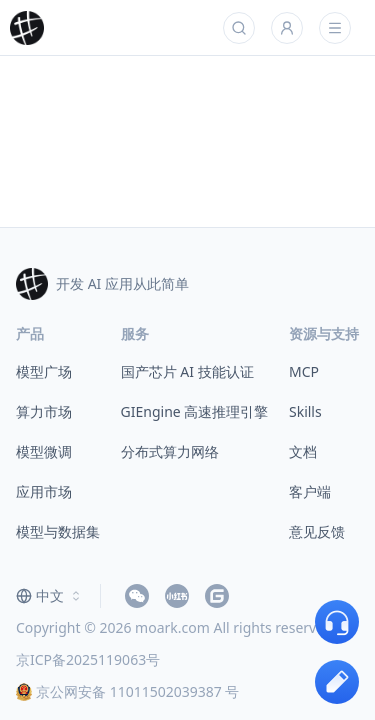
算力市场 (44, 411)
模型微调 (44, 451)
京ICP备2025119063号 (88, 659)
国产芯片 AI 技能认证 (187, 371)
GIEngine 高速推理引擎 (195, 411)
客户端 (310, 491)
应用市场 (44, 491)
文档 (303, 451)
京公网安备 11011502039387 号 (127, 691)
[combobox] (50, 596)
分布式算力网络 (170, 451)
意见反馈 (317, 531)
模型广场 (44, 371)
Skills (305, 411)
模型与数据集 (58, 531)
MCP (304, 371)
